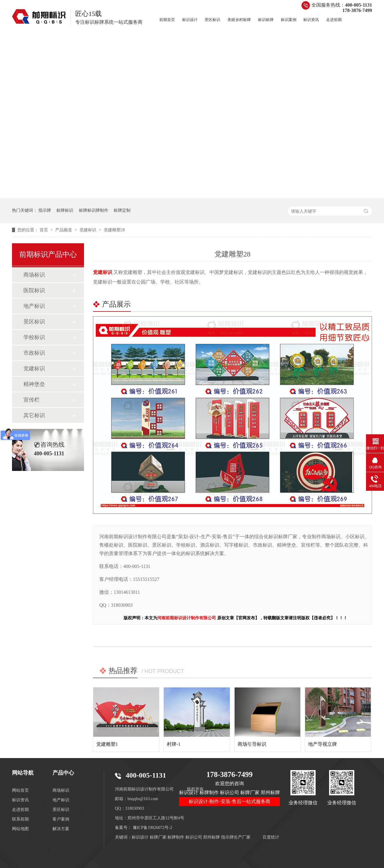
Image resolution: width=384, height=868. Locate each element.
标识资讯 (311, 20)
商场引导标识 (252, 744)
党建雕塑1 (107, 744)
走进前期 (334, 20)
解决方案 (61, 829)
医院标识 (34, 290)
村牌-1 (174, 744)
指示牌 (45, 210)
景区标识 (212, 20)
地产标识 (34, 306)
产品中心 (63, 773)
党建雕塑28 (114, 230)
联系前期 (20, 819)
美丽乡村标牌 (239, 20)
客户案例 (61, 819)
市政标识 (34, 353)
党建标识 (88, 230)
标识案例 (289, 20)
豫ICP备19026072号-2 (153, 828)
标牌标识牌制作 (94, 210)
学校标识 (34, 337)
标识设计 (190, 20)
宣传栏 (31, 400)
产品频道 (64, 230)
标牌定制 (122, 210)
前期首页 (167, 20)
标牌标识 (65, 210)
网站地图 (20, 829)
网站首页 (20, 790)
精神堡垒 (34, 384)
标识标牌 (266, 20)
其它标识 (34, 415)
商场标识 (34, 275)
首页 (44, 230)
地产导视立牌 (322, 744)
